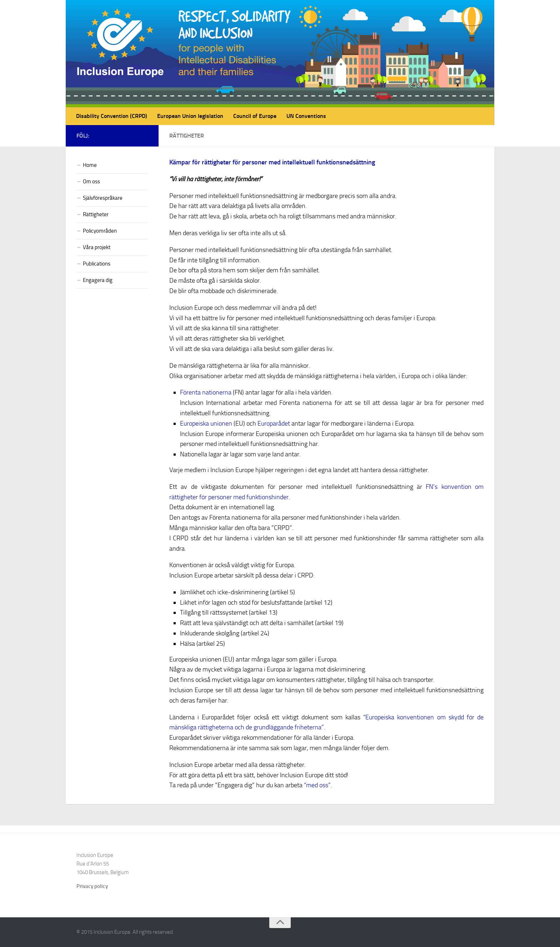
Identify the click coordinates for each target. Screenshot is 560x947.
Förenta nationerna (206, 392)
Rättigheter (96, 214)
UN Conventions (306, 116)
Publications (97, 264)
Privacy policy (92, 886)
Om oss (91, 182)
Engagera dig (98, 280)
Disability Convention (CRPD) (112, 116)
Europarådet (274, 423)
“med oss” (317, 785)
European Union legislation (190, 116)
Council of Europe (255, 116)
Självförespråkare (103, 198)
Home (90, 165)
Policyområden (100, 231)
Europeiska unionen (206, 423)
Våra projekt (97, 247)
